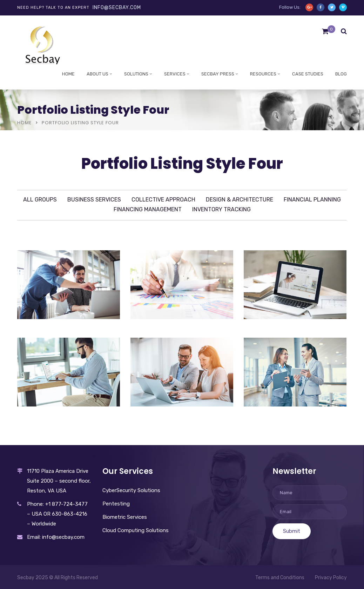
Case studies (308, 74)
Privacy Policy (331, 578)
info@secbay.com (117, 8)
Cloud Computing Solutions (136, 530)
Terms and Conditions (280, 578)
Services (175, 74)
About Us (97, 74)
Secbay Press (218, 74)
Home (68, 74)
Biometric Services (125, 517)
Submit (292, 531)
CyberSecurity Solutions (131, 490)
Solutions (136, 74)
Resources (263, 74)
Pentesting (116, 504)
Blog (341, 74)
